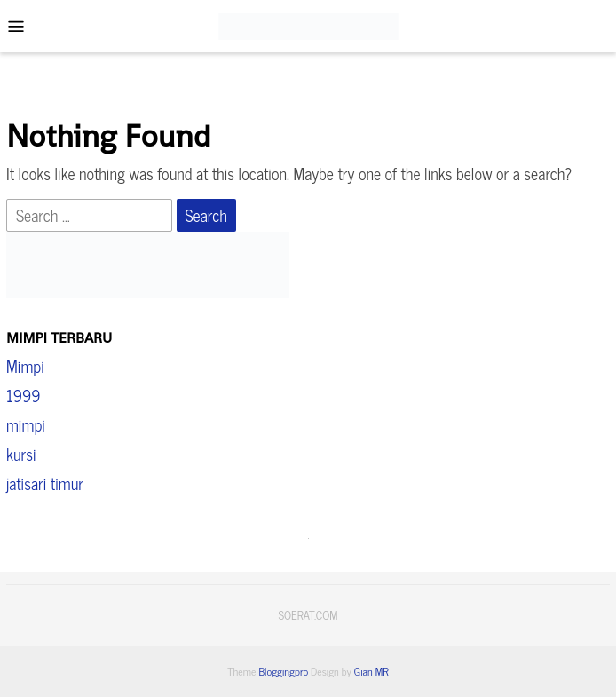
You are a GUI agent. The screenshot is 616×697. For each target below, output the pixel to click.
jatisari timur (45, 483)
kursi (21, 454)
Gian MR (371, 671)
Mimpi (25, 366)
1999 (23, 395)
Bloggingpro (283, 671)
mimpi (26, 424)
